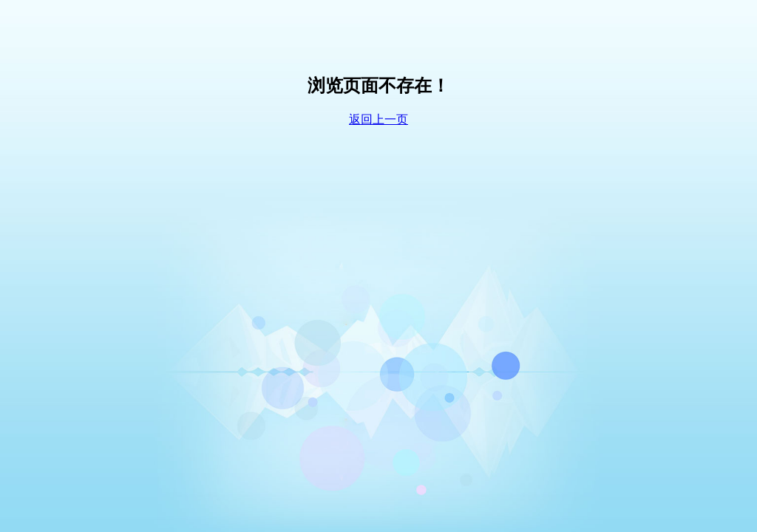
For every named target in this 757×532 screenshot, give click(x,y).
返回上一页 (378, 119)
